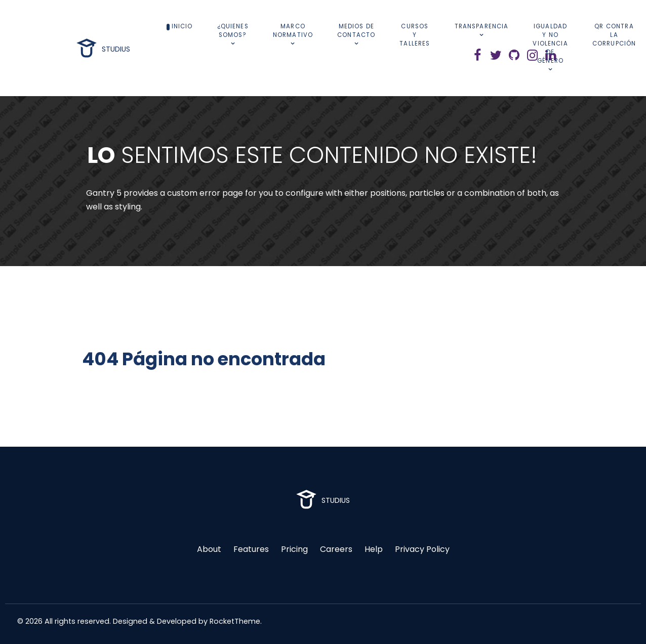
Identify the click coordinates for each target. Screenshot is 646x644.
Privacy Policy (422, 549)
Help (374, 549)
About (209, 549)
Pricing (294, 549)
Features (251, 549)
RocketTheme (235, 621)
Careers (336, 549)
